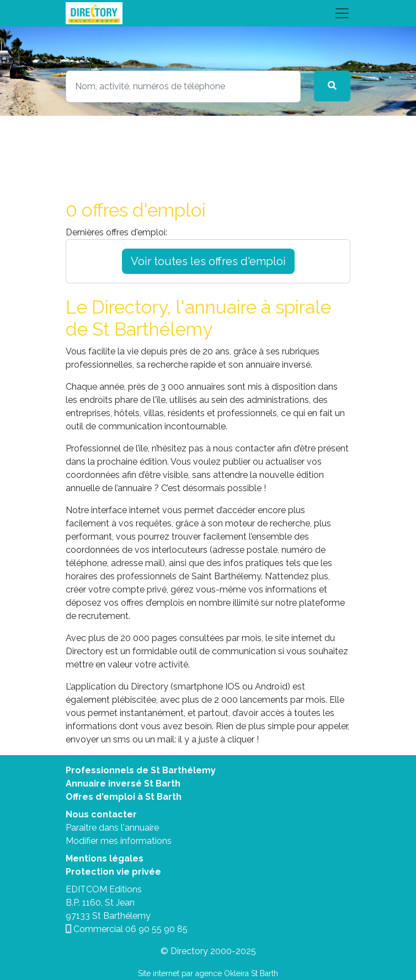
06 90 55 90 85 (156, 929)
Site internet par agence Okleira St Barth (208, 973)
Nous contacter (101, 814)
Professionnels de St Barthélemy (141, 770)
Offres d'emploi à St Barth (124, 797)
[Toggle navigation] (208, 13)
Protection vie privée (113, 872)
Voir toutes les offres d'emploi (208, 261)
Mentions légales (105, 858)
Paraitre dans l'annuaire (112, 828)
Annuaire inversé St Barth (123, 784)
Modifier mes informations (119, 841)
